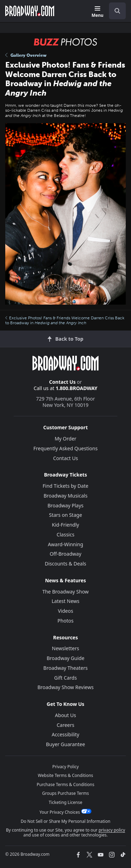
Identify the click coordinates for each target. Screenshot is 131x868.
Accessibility (65, 734)
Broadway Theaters (65, 668)
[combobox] (115, 11)
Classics (65, 534)
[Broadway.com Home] (30, 11)
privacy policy (112, 830)
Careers (65, 725)
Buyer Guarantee (66, 744)
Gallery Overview (26, 55)
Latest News (66, 601)
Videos (66, 611)
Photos (66, 621)
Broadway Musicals (66, 496)
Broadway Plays (65, 505)
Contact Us (63, 382)
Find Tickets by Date (65, 486)
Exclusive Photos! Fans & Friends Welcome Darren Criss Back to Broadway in (65, 320)
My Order (65, 439)
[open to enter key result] (117, 11)
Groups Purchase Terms (66, 793)
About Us (65, 715)
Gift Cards (65, 678)
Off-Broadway (65, 554)
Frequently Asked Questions (66, 448)
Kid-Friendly (66, 525)
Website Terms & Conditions (65, 775)
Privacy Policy (66, 767)
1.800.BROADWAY (77, 388)
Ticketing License (66, 802)
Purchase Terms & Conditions (65, 784)
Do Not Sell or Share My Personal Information (65, 821)
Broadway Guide (65, 658)
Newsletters (66, 648)
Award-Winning (65, 544)
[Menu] (97, 12)
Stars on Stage (65, 515)
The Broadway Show (65, 592)
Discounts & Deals (65, 564)
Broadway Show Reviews (65, 687)
